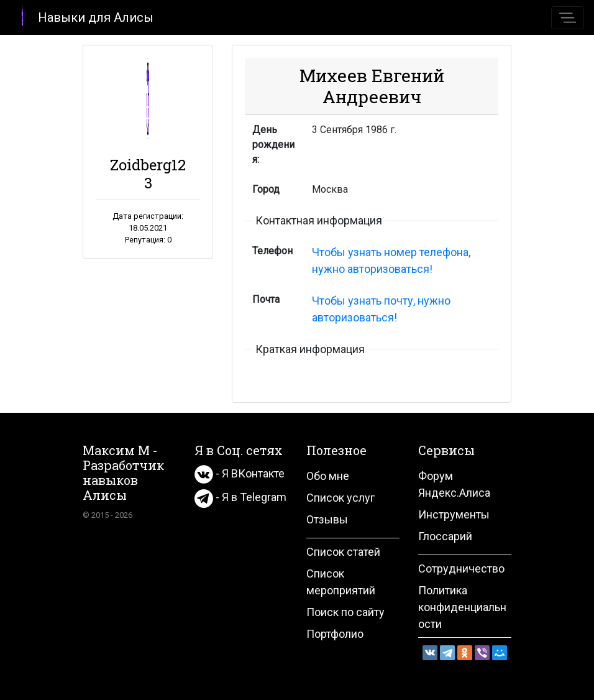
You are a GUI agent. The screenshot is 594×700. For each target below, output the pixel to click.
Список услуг (340, 498)
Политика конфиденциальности (462, 607)
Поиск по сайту (345, 612)
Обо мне (328, 476)
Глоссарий (445, 536)
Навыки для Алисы (82, 16)
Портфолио (335, 634)
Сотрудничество (461, 569)
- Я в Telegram (240, 497)
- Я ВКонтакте (240, 473)
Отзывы (327, 519)
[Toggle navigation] (568, 18)
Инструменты (454, 514)
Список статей (343, 552)
